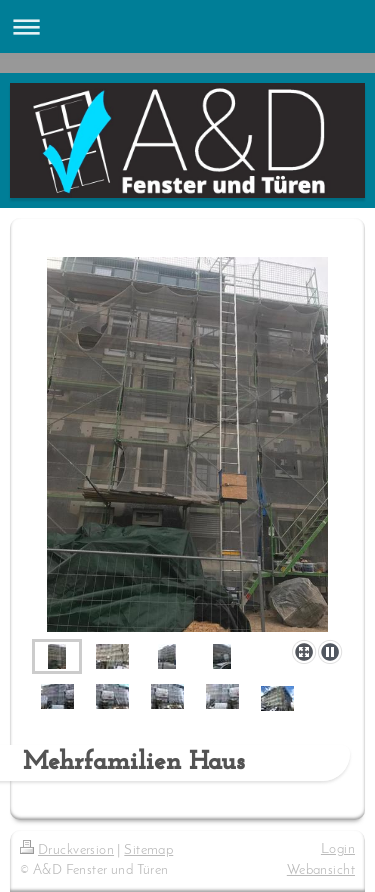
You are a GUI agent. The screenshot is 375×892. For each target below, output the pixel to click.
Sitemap (148, 850)
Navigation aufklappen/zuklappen (187, 26)
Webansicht (321, 870)
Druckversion (67, 850)
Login (338, 849)
